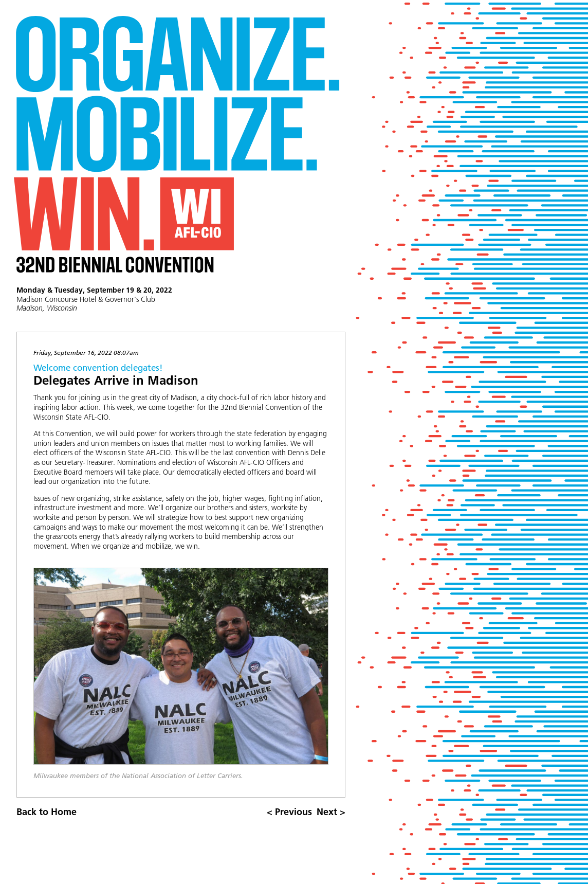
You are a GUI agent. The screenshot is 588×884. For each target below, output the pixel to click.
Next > (331, 812)
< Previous (289, 812)
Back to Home (47, 812)
